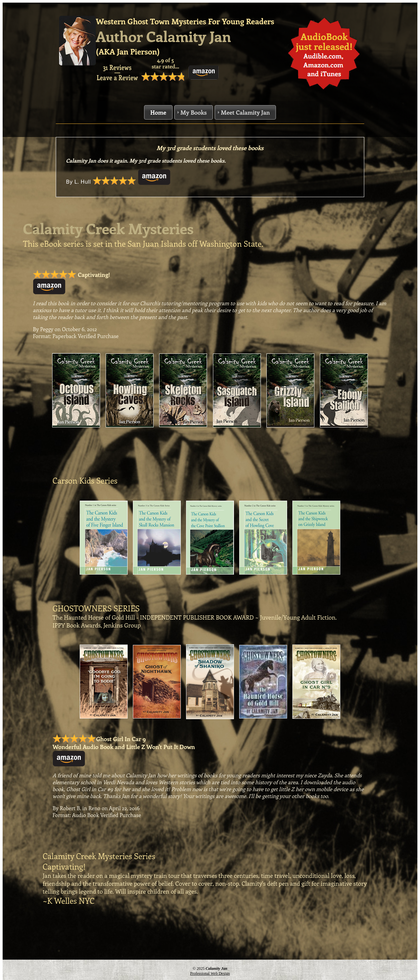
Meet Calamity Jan (245, 112)
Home (158, 112)
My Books (194, 112)
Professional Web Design (210, 973)
